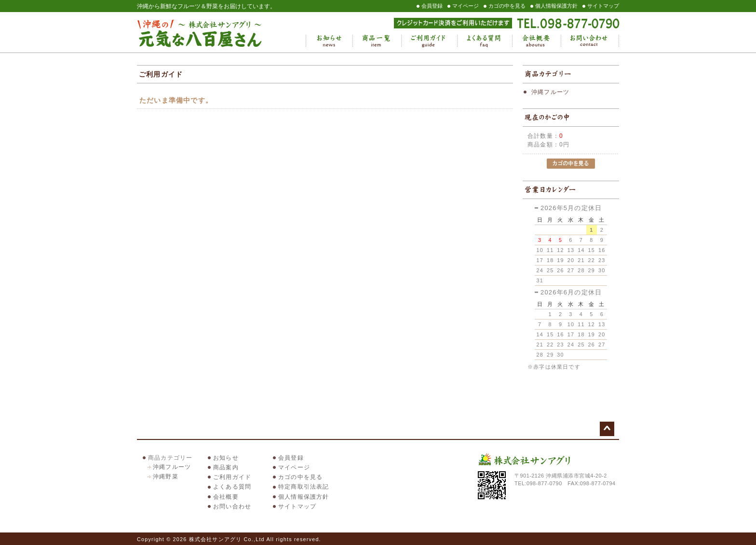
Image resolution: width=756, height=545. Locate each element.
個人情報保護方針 (556, 6)
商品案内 (226, 467)
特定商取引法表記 (304, 487)
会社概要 (536, 41)
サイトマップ (603, 6)
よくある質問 (485, 41)
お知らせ (329, 41)
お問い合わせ (590, 41)
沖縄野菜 (166, 477)
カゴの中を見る (507, 6)
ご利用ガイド (429, 41)
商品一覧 (377, 41)
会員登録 (432, 6)
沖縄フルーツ (550, 92)
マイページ (466, 6)
